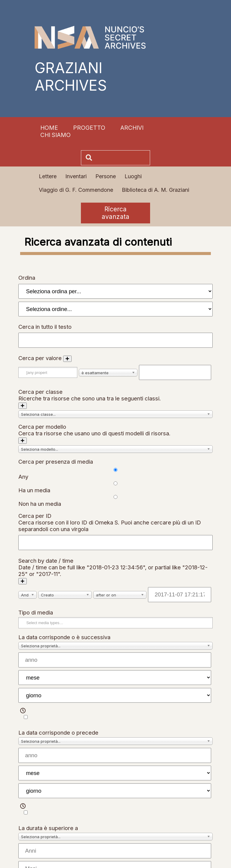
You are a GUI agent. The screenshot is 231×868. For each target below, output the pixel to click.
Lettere (48, 176)
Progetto (89, 128)
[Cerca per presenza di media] (115, 470)
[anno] (115, 660)
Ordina (27, 278)
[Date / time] (180, 595)
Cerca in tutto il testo (45, 327)
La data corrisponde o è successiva (64, 637)
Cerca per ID (35, 516)
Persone (106, 176)
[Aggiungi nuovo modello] (23, 441)
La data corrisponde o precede (58, 733)
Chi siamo (55, 135)
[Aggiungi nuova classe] (23, 406)
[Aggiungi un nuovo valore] (67, 359)
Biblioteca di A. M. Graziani (156, 190)
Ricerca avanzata (115, 213)
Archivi (132, 128)
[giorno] (115, 695)
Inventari (76, 176)
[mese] (115, 678)
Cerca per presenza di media (56, 462)
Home (49, 128)
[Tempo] (26, 717)
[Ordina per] (115, 291)
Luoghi (133, 176)
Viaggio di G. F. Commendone (76, 190)
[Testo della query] (175, 372)
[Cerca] (122, 158)
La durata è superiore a (48, 828)
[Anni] (115, 851)
